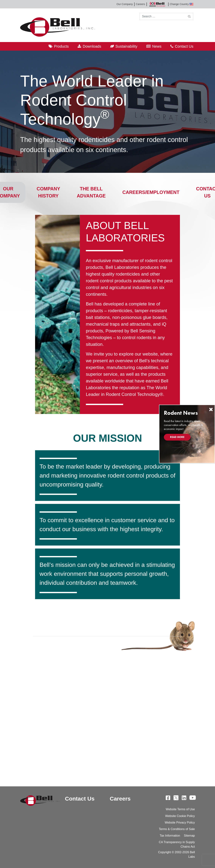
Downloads (92, 46)
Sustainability (126, 46)
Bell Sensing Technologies (157, 4)
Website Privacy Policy (180, 823)
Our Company (125, 4)
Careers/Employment (151, 192)
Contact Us (184, 46)
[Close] (211, 409)
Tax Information (170, 836)
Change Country (181, 4)
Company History (48, 192)
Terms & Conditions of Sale (177, 829)
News (157, 46)
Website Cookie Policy (180, 816)
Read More (177, 437)
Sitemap (189, 836)
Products (61, 46)
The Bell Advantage (91, 192)
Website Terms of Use (180, 809)
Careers (140, 4)
